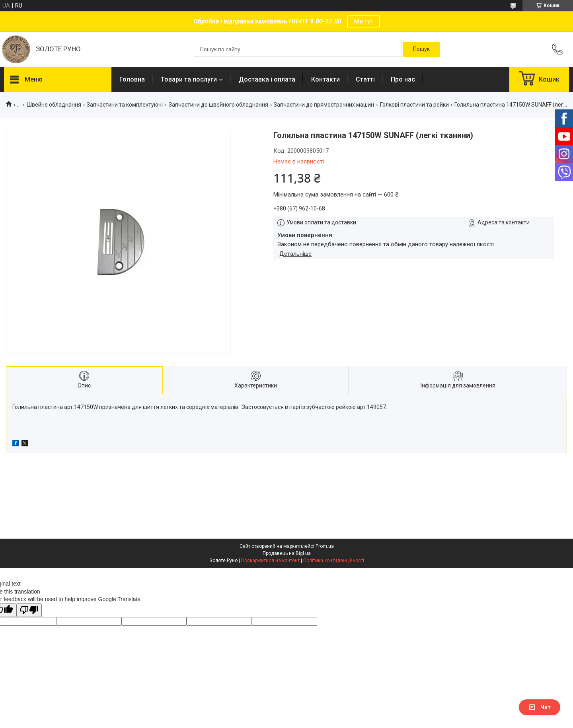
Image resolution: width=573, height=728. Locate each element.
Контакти (325, 79)
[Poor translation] (29, 610)
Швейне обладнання (54, 105)
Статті (365, 79)
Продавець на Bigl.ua (287, 553)
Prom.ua (325, 546)
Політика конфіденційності (334, 561)
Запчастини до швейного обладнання (218, 105)
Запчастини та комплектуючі (125, 105)
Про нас (403, 79)
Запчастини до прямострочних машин (324, 105)
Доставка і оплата (267, 79)
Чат (540, 707)
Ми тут (363, 21)
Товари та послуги (189, 79)
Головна (132, 79)
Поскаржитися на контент (270, 561)
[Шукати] (421, 49)
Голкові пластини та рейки (414, 105)
